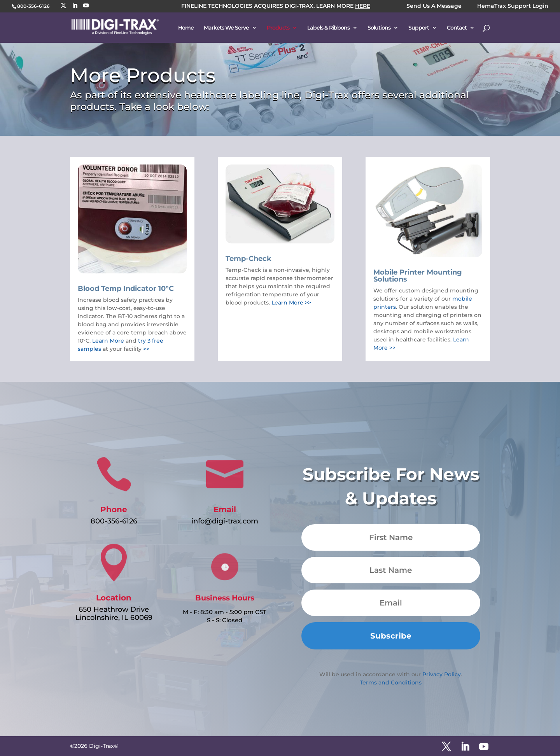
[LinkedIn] (75, 6)
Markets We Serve (226, 28)
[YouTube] (86, 6)
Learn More (108, 341)
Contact (457, 28)
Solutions (379, 28)
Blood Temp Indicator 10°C (126, 289)
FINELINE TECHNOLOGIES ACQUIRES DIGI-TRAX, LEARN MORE (276, 6)
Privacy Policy (442, 674)
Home (186, 28)
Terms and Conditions (391, 682)
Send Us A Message (434, 6)
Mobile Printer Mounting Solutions (418, 276)
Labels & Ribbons (328, 28)
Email (225, 509)
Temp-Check (248, 259)
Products (278, 28)
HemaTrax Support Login (513, 6)
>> (146, 349)
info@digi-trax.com (225, 521)
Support (419, 28)
